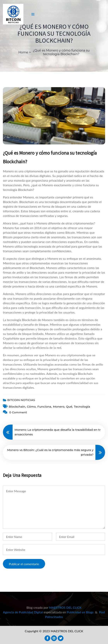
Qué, (69, 407)
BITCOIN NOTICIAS (21, 400)
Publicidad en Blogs (80, 612)
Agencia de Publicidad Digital (23, 612)
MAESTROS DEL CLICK (65, 607)
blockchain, (17, 407)
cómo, (32, 407)
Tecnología (82, 407)
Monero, (59, 407)
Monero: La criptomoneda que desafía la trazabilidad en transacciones (58, 432)
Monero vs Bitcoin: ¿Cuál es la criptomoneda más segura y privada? (50, 452)
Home (23, 52)
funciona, (45, 407)
